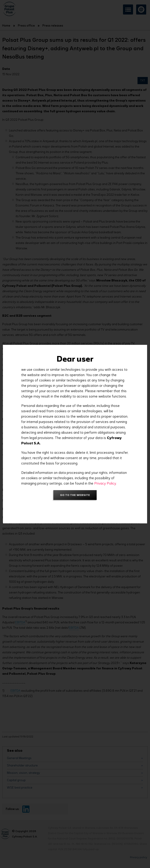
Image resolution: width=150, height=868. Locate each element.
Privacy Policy (105, 483)
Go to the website (75, 495)
